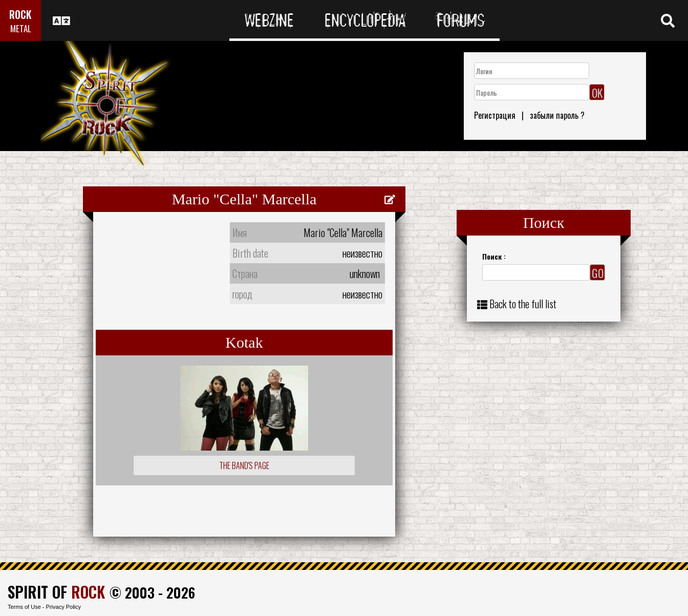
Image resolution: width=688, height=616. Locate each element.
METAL (21, 28)
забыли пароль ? (557, 115)
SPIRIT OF (56, 592)
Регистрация (495, 115)
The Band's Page (244, 465)
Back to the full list (523, 304)
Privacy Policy (63, 607)
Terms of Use (24, 607)
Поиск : (494, 256)
